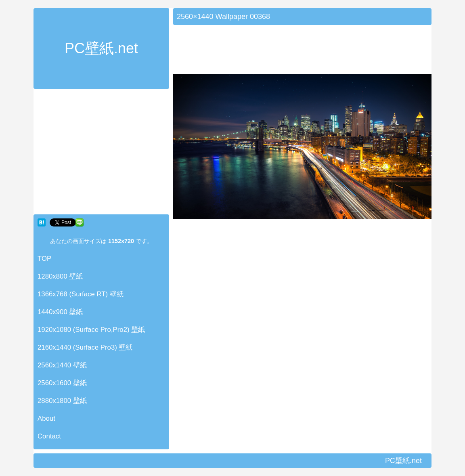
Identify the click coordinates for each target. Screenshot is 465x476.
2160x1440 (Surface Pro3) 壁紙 (85, 347)
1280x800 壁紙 (60, 276)
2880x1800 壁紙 (62, 401)
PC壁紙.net (101, 48)
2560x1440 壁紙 (62, 365)
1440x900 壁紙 (60, 312)
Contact (49, 436)
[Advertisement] (101, 153)
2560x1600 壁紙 (62, 383)
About (46, 418)
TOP (44, 259)
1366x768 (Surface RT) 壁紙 (81, 294)
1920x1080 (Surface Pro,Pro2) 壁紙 (91, 330)
